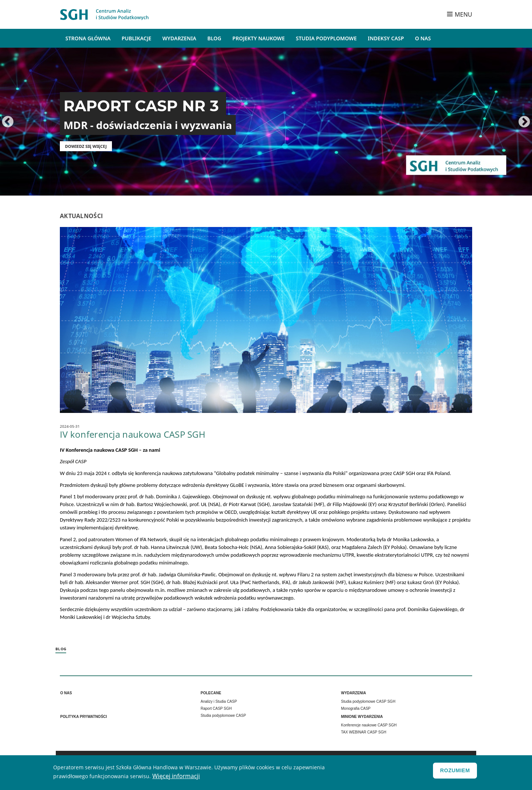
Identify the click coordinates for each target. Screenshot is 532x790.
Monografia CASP (356, 708)
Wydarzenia (180, 38)
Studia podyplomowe (326, 38)
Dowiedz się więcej (86, 146)
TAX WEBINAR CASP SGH (364, 732)
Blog (214, 38)
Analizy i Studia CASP (219, 701)
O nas (66, 693)
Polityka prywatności (83, 717)
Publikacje (136, 38)
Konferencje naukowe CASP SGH (369, 725)
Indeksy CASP (386, 38)
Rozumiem (455, 772)
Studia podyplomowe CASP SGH (368, 701)
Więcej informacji (176, 777)
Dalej (524, 122)
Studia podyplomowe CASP (223, 716)
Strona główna (88, 38)
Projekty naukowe (259, 38)
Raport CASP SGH (216, 708)
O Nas (423, 38)
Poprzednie (8, 122)
